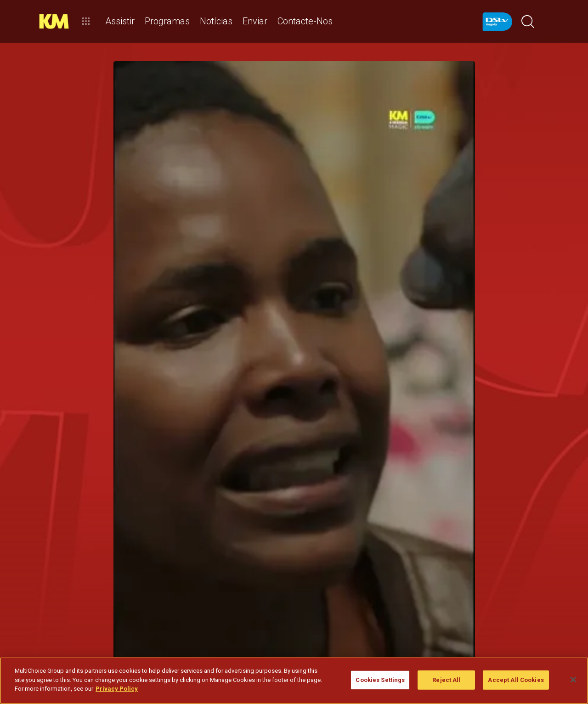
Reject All (446, 680)
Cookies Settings (380, 680)
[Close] (573, 680)
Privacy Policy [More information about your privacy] (117, 689)
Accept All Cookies (516, 680)
